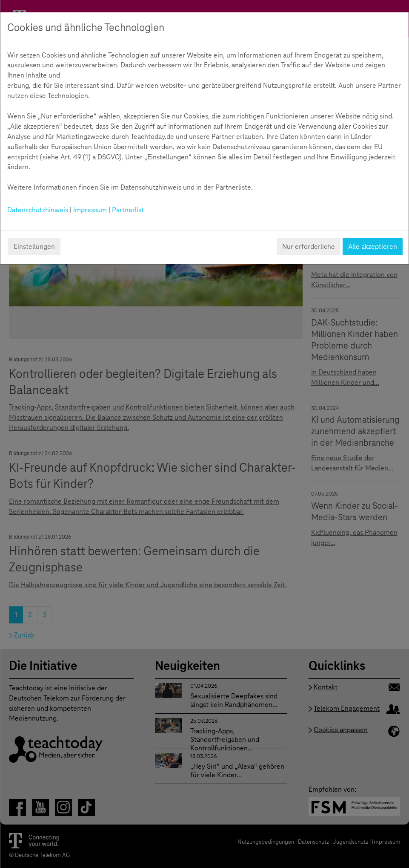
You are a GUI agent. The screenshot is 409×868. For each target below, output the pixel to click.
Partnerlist (128, 210)
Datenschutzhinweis (38, 210)
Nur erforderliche (309, 247)
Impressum (90, 210)
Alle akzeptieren (373, 247)
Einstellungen (34, 247)
